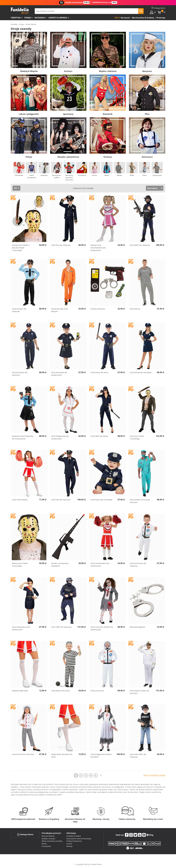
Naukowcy (44, 175)
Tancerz (94, 175)
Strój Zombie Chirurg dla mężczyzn (140, 501)
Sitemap (69, 846)
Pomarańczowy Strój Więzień (60, 310)
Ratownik (108, 114)
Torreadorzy (82, 175)
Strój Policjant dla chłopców (19, 310)
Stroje (27, 18)
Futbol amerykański (32, 176)
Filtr (16, 188)
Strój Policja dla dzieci (100, 372)
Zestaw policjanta (98, 309)
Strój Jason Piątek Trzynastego (137, 437)
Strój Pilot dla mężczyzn (61, 500)
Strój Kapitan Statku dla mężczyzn (139, 692)
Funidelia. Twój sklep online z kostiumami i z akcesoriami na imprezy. (20, 11)
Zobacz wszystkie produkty (154, 775)
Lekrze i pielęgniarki (29, 114)
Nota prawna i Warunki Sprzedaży (79, 839)
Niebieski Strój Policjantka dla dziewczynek (23, 437)
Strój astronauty (97, 691)
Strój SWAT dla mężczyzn (61, 627)
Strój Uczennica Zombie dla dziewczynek (102, 628)
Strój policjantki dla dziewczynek (59, 374)
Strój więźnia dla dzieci (61, 691)
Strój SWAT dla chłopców (140, 245)
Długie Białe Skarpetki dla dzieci (62, 756)
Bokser (107, 175)
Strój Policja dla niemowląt (101, 500)
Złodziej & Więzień (29, 71)
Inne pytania (46, 846)
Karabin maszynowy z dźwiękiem (60, 565)
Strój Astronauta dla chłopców (138, 565)
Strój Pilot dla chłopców (61, 245)
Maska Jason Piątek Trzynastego (20, 565)
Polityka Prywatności (74, 841)
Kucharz (68, 71)
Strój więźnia (135, 309)
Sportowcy (68, 114)
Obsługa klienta (25, 835)
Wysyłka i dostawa (48, 839)
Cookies (69, 844)
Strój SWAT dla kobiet (99, 436)
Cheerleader (19, 175)
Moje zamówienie (48, 836)
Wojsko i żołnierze (108, 71)
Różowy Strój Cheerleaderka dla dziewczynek (98, 248)
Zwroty (44, 844)
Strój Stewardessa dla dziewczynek (21, 628)
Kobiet (132, 175)
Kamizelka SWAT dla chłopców (138, 756)
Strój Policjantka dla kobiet (141, 372)
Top (116, 18)
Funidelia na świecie (74, 836)
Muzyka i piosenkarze (68, 157)
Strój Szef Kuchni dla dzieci (23, 754)
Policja (29, 157)
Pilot (147, 114)
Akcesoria (40, 18)
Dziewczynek (157, 175)
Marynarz (147, 71)
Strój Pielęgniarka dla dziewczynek (60, 437)
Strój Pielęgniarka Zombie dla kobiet (101, 756)
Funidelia (14, 24)
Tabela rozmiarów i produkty (52, 841)
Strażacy (108, 157)
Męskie (119, 175)
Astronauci (147, 157)
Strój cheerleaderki (20, 500)
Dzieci (145, 175)
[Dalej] (101, 775)
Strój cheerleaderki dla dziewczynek (100, 565)
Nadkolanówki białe (20, 691)
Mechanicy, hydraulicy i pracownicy (69, 178)
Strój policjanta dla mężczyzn (20, 374)
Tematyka (16, 18)
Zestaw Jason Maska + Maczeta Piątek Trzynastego (21, 248)
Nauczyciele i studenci (57, 176)
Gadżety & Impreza (58, 18)
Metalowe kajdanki (137, 627)
